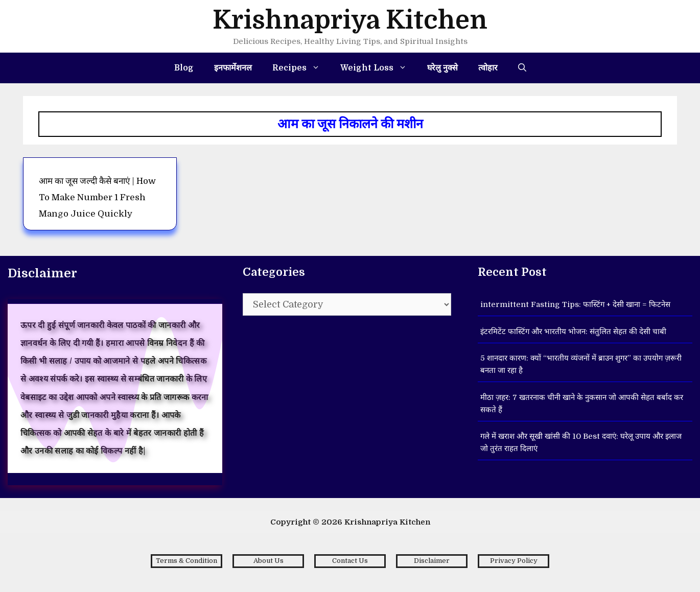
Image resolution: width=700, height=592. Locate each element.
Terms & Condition (186, 561)
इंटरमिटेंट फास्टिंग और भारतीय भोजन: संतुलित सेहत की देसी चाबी (573, 331)
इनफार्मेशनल (233, 68)
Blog (184, 68)
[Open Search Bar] (522, 68)
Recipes (301, 68)
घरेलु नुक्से (442, 68)
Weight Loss (379, 68)
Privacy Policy (514, 561)
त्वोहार (488, 68)
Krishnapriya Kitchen (350, 20)
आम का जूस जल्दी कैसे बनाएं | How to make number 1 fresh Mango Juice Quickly (97, 198)
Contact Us (350, 561)
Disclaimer (432, 561)
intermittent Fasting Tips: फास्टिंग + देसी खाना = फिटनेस (575, 304)
